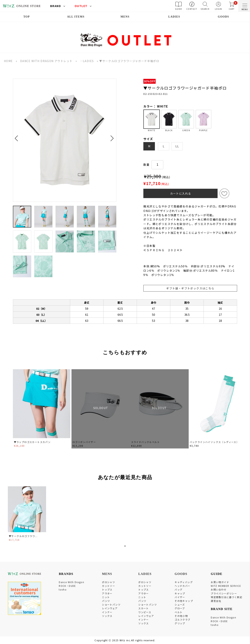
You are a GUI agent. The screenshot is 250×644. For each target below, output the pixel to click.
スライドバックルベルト (145, 442)
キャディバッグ (184, 582)
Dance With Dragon (71, 582)
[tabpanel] (27, 515)
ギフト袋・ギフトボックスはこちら (190, 288)
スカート (144, 608)
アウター (107, 593)
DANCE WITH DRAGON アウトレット (46, 61)
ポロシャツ (108, 582)
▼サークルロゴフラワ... (23, 536)
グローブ (180, 608)
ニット (106, 597)
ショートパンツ (111, 604)
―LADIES (87, 61)
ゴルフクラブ (182, 620)
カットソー (108, 586)
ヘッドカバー (182, 586)
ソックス (107, 616)
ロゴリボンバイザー (84, 442)
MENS (125, 17)
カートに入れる (181, 193)
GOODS (223, 17)
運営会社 (216, 601)
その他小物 (181, 616)
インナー (107, 612)
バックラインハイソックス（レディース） (214, 442)
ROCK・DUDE (67, 586)
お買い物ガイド (220, 582)
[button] (17, 136)
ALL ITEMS (76, 17)
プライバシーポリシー (224, 593)
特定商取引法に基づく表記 (226, 597)
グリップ (180, 623)
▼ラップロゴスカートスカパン (32, 442)
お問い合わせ (219, 589)
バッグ (179, 589)
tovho (63, 589)
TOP (27, 17)
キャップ (180, 593)
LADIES (174, 17)
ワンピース (145, 612)
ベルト (179, 612)
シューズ (180, 604)
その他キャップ (184, 601)
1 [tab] (125, 546)
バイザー (180, 597)
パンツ (106, 601)
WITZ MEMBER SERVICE (226, 586)
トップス (107, 589)
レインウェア (110, 608)
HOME (8, 61)
